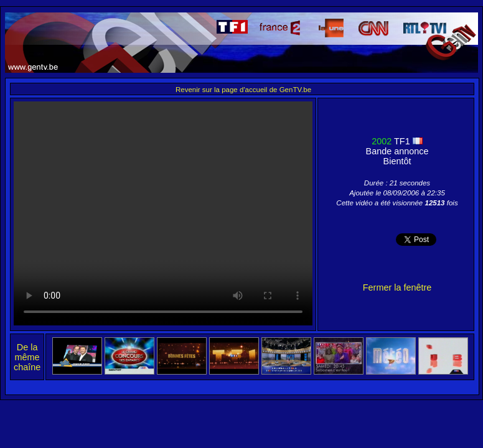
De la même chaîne (27, 357)
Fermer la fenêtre (397, 287)
